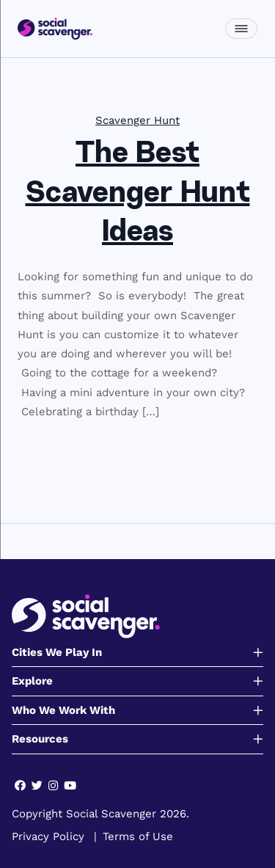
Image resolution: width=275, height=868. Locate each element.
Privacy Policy (48, 836)
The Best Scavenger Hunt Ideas (138, 194)
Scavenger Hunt (137, 120)
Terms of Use (138, 836)
